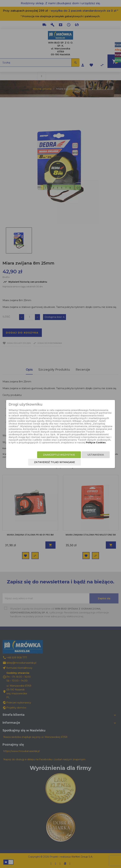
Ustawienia (96, 455)
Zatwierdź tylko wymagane (55, 462)
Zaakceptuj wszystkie (59, 455)
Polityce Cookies (96, 442)
